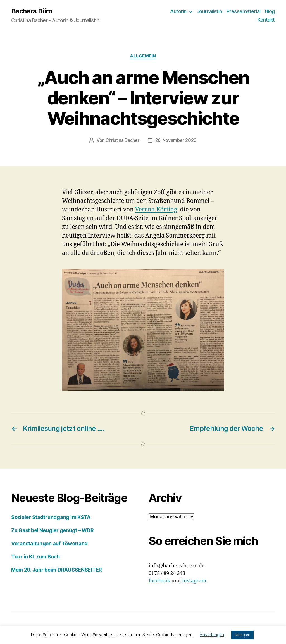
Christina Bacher (122, 140)
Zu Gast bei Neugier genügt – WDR (52, 530)
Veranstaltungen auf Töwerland (49, 543)
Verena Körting (156, 210)
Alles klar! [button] (242, 635)
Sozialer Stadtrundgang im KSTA (51, 517)
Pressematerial (244, 11)
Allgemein (143, 56)
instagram (194, 581)
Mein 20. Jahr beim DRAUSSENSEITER (57, 570)
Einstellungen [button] (212, 635)
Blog (270, 11)
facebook (159, 581)
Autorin (178, 11)
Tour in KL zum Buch (35, 557)
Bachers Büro (32, 11)
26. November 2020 (176, 140)
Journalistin (209, 11)
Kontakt (266, 20)
